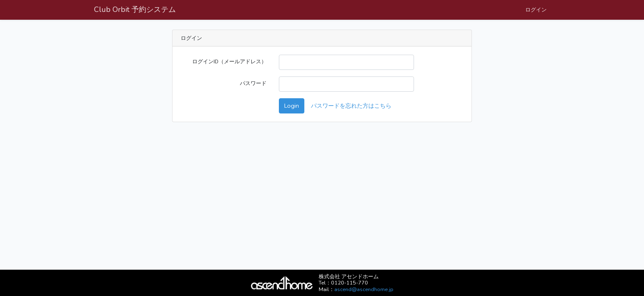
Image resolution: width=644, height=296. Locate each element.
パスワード (253, 83)
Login (292, 106)
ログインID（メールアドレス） (229, 61)
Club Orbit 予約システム (135, 9)
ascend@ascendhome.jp (364, 289)
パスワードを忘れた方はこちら (351, 106)
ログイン (536, 10)
